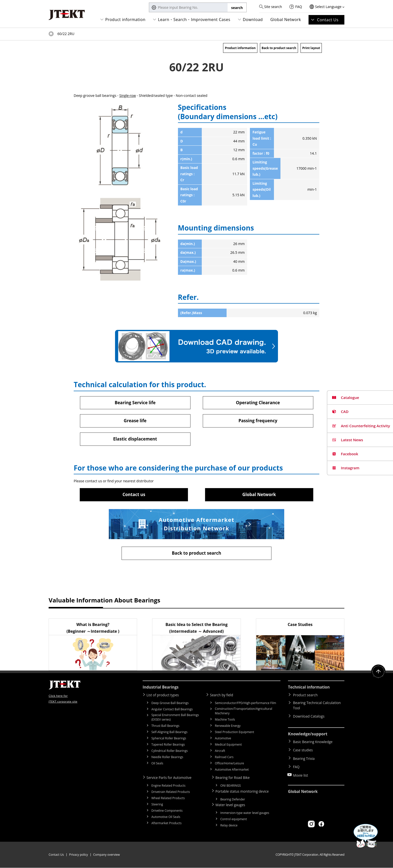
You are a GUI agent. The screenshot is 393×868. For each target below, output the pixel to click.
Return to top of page (378, 674)
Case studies (303, 750)
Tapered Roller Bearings (168, 746)
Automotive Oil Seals (166, 818)
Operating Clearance (258, 402)
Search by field (223, 696)
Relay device (229, 826)
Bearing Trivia (304, 757)
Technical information (310, 689)
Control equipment (234, 819)
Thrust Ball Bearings (165, 727)
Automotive (223, 739)
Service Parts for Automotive (171, 779)
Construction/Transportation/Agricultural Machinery (243, 712)
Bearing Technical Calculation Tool (317, 707)
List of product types (164, 696)
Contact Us (328, 20)
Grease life (135, 421)
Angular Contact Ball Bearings (172, 710)
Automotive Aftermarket (232, 771)
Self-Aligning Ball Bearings (169, 733)
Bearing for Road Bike (234, 779)
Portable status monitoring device (244, 792)
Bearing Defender (233, 800)
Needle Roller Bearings (167, 758)
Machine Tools (225, 721)
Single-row (128, 95)
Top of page (51, 34)
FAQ (299, 7)
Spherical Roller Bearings (169, 739)
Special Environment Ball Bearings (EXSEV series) (175, 718)
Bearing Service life (135, 402)
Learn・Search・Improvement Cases (194, 20)
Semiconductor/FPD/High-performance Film (245, 704)
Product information (125, 20)
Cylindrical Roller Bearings (170, 752)
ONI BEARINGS (231, 787)
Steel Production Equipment (234, 733)
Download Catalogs (309, 718)
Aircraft (220, 752)
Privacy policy (79, 855)
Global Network (286, 20)
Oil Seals (157, 765)
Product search (305, 696)
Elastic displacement (135, 440)
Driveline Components (167, 812)
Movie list (301, 772)
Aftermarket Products (166, 824)
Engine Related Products (168, 787)
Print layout (311, 48)
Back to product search (279, 48)
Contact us (134, 495)
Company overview (107, 855)
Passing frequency (258, 421)
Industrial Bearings (162, 689)
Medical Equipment (228, 746)
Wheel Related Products (168, 799)
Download (253, 20)
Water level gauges (232, 805)
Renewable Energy (228, 727)
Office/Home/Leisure (229, 765)
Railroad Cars (224, 758)
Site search (273, 7)
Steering (157, 805)
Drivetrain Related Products (171, 793)
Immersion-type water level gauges (245, 813)
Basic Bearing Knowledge (313, 743)
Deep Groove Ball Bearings (170, 704)
